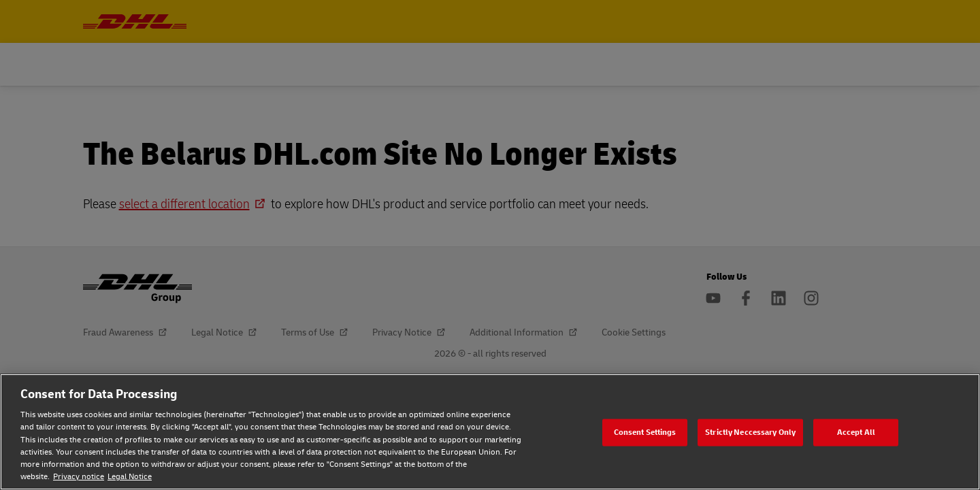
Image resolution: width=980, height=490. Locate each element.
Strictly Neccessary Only (750, 432)
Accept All (856, 432)
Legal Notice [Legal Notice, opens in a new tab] (130, 477)
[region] (490, 432)
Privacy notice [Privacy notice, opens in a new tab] (79, 477)
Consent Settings (645, 432)
